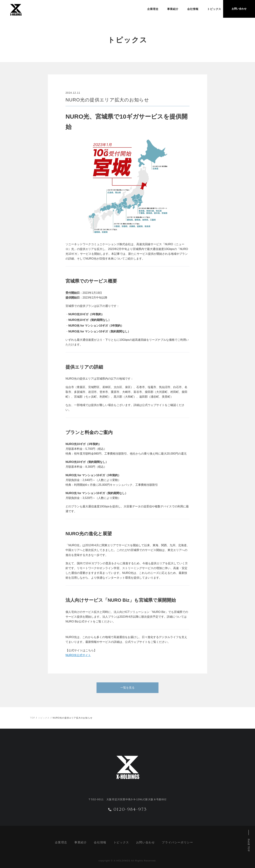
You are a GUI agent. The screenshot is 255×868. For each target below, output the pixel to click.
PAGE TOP (249, 845)
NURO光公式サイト (78, 655)
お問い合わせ (146, 842)
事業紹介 (166, 9)
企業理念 (146, 9)
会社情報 (186, 9)
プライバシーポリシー (177, 842)
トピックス (207, 9)
